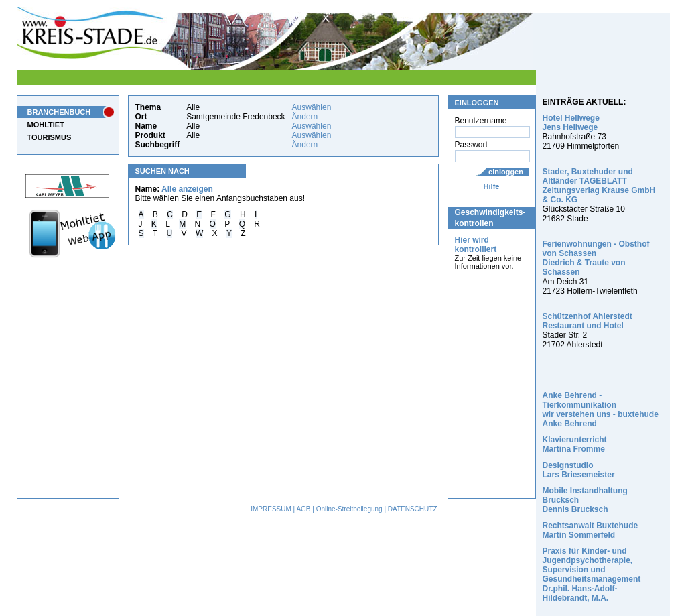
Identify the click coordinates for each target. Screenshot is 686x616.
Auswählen (312, 107)
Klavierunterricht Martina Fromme (575, 444)
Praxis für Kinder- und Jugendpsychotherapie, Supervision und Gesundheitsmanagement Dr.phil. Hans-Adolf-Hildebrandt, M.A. (592, 574)
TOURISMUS (50, 137)
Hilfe (492, 186)
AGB (303, 509)
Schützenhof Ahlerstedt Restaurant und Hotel (588, 321)
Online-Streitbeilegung (349, 509)
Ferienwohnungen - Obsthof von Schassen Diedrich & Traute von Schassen (596, 258)
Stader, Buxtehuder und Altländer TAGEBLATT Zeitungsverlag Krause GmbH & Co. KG (599, 186)
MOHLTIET (46, 125)
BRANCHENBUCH (59, 112)
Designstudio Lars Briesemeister (579, 470)
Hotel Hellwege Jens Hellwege (571, 123)
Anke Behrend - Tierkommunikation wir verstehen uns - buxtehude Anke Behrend (601, 410)
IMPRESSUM (271, 509)
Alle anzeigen (187, 189)
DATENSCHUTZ (413, 509)
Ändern (305, 117)
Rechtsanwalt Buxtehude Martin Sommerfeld (591, 530)
